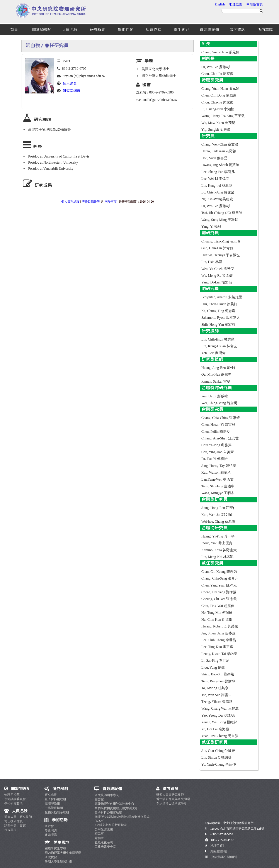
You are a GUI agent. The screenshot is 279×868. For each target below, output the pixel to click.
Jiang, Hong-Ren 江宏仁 (219, 508)
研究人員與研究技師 (170, 795)
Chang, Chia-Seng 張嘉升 (220, 578)
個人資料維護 (70, 202)
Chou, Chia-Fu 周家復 (217, 74)
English (220, 4)
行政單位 (10, 830)
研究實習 (51, 857)
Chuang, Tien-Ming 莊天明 (221, 241)
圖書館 (99, 799)
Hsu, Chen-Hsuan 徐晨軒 (219, 304)
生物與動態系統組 (57, 812)
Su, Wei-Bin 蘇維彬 (216, 67)
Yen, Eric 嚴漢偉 (214, 353)
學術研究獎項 (14, 803)
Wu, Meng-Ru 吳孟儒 (217, 275)
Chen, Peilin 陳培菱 (216, 431)
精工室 (99, 834)
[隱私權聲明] (219, 851)
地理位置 (236, 4)
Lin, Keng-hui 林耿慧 (217, 186)
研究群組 (98, 30)
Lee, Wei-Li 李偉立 (215, 179)
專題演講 (51, 830)
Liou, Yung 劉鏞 (213, 667)
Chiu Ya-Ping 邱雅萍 (216, 445)
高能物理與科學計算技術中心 (114, 804)
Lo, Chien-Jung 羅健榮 (218, 192)
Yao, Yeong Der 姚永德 (218, 715)
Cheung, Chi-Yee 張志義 (219, 599)
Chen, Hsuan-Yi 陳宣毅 (218, 425)
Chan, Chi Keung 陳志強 (219, 572)
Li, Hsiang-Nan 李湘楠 (218, 109)
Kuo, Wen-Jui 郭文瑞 (217, 515)
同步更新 (111, 202)
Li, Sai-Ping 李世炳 (215, 660)
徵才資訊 (237, 30)
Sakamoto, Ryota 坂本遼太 (221, 318)
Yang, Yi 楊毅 (211, 226)
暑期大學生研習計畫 (58, 862)
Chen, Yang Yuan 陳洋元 (219, 585)
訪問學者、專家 (15, 826)
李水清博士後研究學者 (172, 803)
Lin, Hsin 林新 (212, 262)
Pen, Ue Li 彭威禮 (215, 396)
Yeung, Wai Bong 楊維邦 (219, 722)
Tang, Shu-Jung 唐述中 (218, 486)
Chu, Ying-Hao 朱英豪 (218, 452)
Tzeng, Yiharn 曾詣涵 (217, 702)
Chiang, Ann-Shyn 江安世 (220, 438)
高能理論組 (52, 804)
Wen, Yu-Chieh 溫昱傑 (218, 269)
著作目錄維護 (91, 202)
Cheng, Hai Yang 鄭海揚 (219, 592)
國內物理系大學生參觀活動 (63, 853)
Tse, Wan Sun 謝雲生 (217, 695)
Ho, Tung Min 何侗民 (217, 613)
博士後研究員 (14, 821)
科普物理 (153, 30)
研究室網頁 (71, 91)
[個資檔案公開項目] (224, 857)
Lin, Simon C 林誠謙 (217, 757)
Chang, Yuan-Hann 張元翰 (220, 52)
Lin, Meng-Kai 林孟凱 (218, 557)
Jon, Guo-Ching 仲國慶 (218, 751)
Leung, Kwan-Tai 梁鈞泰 (219, 654)
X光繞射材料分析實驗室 (111, 825)
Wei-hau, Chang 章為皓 (218, 521)
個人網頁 (70, 83)
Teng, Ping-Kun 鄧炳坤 (218, 681)
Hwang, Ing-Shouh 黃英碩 (220, 165)
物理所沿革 (12, 795)
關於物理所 (42, 30)
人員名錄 (70, 30)
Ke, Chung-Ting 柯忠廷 (218, 311)
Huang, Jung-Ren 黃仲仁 (219, 368)
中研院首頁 (255, 4)
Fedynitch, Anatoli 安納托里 (222, 297)
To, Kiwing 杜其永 (215, 688)
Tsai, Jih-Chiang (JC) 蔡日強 (222, 213)
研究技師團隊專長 (107, 795)
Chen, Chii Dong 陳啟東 (219, 95)
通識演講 (51, 835)
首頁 (14, 30)
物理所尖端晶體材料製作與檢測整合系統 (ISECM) (122, 819)
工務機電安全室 (105, 847)
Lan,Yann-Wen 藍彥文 (218, 479)
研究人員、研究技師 (18, 817)
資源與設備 (209, 30)
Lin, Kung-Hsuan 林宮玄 (219, 346)
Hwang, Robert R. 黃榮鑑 (220, 626)
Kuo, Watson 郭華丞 (216, 472)
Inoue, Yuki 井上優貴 (217, 543)
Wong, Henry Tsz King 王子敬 (223, 116)
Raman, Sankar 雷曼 (216, 381)
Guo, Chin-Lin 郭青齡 (217, 248)
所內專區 (265, 30)
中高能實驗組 (54, 808)
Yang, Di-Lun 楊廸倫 (217, 282)
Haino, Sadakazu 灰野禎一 (221, 151)
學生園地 (181, 30)
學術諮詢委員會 (15, 799)
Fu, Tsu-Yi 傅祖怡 (214, 459)
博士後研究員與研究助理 (173, 799)
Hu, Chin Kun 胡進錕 (217, 620)
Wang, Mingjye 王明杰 (218, 493)
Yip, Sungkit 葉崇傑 (216, 130)
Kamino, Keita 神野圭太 (219, 550)
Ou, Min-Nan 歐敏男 (216, 374)
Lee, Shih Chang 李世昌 (219, 640)
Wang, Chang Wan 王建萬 (220, 708)
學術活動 (126, 30)
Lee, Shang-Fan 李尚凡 (218, 172)
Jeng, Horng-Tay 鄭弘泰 (219, 466)
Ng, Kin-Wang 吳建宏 (217, 199)
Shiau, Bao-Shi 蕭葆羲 (218, 674)
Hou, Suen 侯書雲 (214, 158)
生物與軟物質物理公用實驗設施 (116, 808)
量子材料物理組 (55, 799)
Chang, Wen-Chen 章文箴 (220, 144)
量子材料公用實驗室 (108, 813)
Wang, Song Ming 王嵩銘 (220, 220)
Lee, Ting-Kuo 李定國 (217, 647)
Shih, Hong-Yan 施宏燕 (218, 325)
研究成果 (51, 795)
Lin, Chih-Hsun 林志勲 (218, 339)
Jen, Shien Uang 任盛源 (218, 633)
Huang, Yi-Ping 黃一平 (218, 536)
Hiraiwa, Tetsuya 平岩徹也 (221, 255)
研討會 (49, 826)
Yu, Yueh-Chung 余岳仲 (219, 764)
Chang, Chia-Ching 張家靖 (221, 418)
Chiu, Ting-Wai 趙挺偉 (218, 606)
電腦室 (99, 838)
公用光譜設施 (104, 829)
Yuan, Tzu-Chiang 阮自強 (220, 736)
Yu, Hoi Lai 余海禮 (215, 729)
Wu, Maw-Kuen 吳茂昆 (218, 123)
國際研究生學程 (55, 849)
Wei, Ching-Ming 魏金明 (219, 403)
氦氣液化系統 (104, 842)
